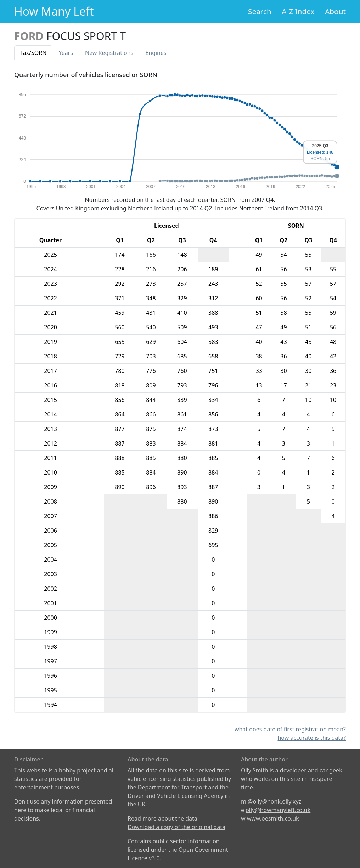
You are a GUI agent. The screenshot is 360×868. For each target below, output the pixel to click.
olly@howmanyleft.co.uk (278, 810)
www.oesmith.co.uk (273, 818)
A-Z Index (298, 11)
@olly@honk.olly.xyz (274, 801)
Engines (156, 53)
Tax (33, 53)
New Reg (109, 53)
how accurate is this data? (312, 738)
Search (260, 11)
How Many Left (54, 11)
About (335, 11)
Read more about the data (162, 818)
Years (66, 53)
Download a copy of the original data (176, 827)
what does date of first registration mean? (290, 729)
